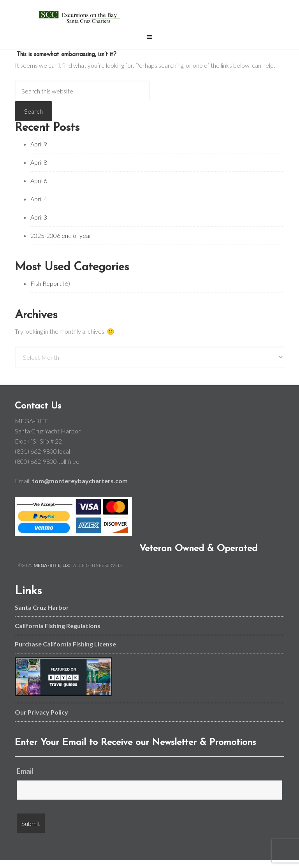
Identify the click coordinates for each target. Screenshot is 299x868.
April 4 (39, 199)
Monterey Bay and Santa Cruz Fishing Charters (80, 17)
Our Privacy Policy (41, 712)
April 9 (39, 144)
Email (25, 771)
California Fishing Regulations (58, 626)
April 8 (39, 162)
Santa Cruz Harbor (42, 607)
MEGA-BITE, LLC (52, 565)
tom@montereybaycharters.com (80, 481)
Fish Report (46, 283)
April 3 (39, 217)
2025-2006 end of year (61, 235)
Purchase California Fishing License (65, 644)
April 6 (39, 180)
